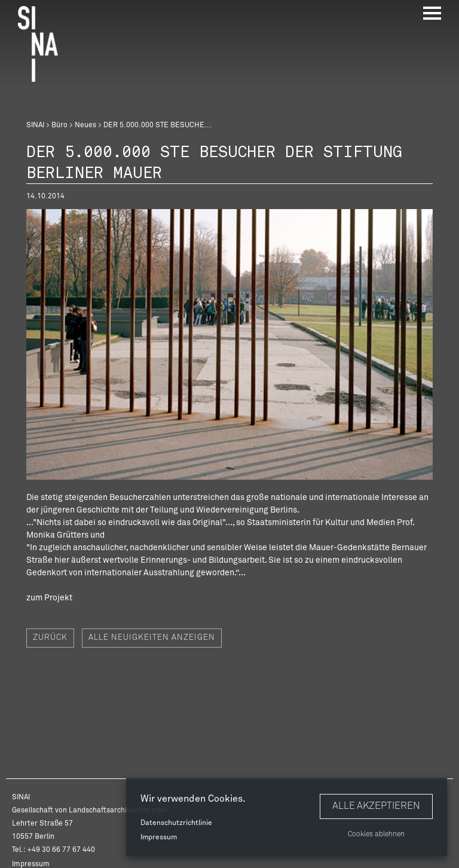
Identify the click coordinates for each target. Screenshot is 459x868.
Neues (85, 125)
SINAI (35, 125)
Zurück (50, 638)
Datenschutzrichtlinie (176, 823)
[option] (229, 344)
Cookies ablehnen (376, 835)
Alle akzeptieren (376, 806)
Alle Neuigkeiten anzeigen (152, 638)
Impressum (159, 838)
